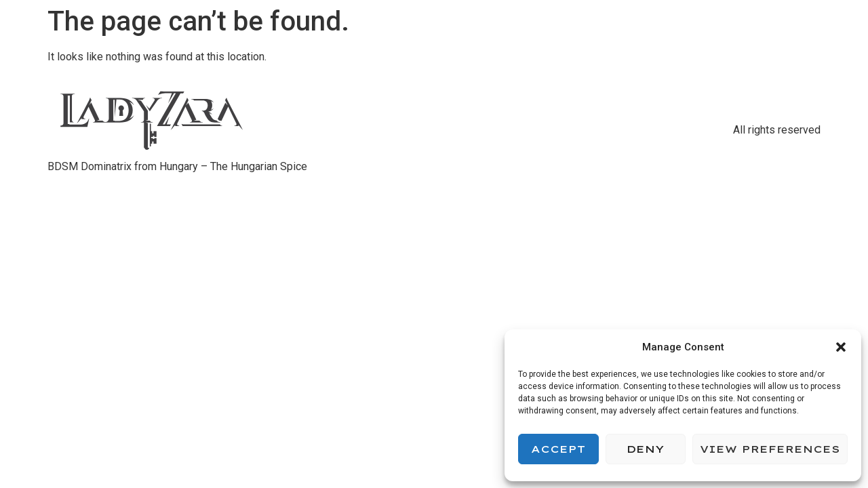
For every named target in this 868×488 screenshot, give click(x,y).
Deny (645, 449)
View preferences (770, 449)
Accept (558, 449)
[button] (841, 347)
